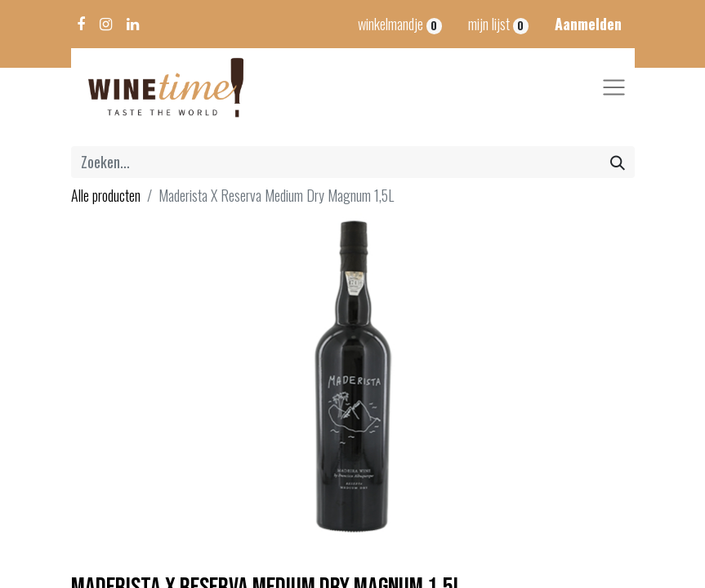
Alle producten (106, 195)
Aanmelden (588, 24)
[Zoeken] (618, 162)
